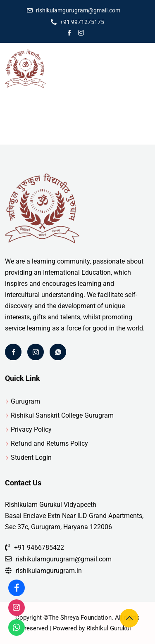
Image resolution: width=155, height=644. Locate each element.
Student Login (31, 457)
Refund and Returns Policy (49, 443)
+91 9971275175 (82, 22)
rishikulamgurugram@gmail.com (78, 10)
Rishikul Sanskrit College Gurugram (62, 415)
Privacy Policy (31, 429)
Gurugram (25, 401)
